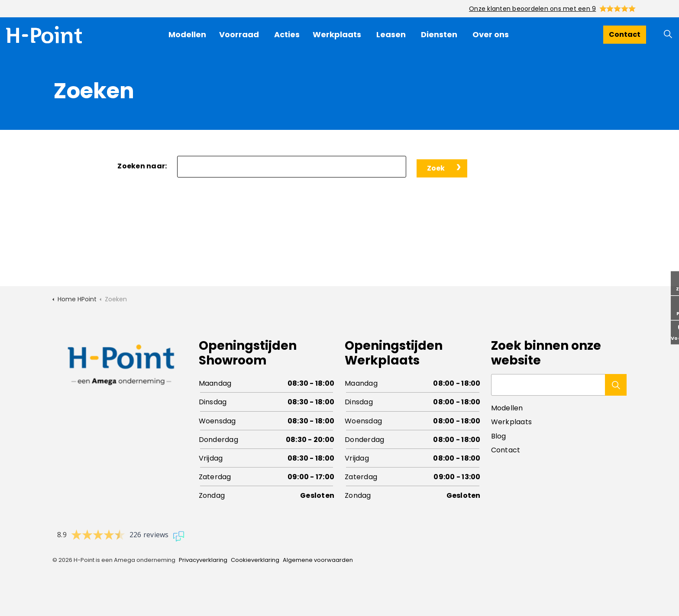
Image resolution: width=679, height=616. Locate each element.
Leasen (391, 34)
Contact (625, 35)
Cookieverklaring (255, 560)
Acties (287, 34)
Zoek (436, 168)
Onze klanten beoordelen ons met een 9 (532, 9)
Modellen (187, 34)
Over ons (491, 34)
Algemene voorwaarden (318, 560)
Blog (499, 436)
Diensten (439, 34)
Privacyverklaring (203, 560)
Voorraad (239, 34)
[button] (616, 385)
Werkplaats (337, 34)
